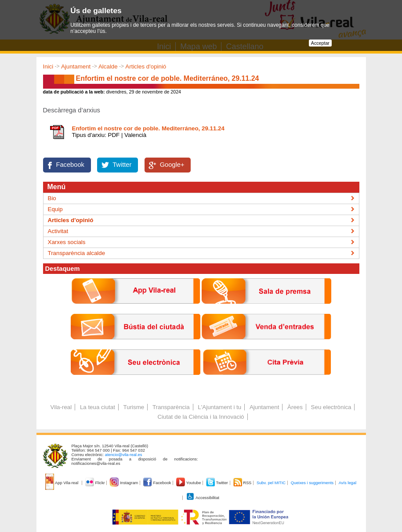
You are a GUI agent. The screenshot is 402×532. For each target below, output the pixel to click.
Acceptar (320, 43)
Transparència (171, 407)
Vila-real (61, 407)
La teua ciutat (98, 407)
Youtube (189, 483)
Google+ (172, 165)
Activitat (58, 231)
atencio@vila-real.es (124, 455)
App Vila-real (62, 483)
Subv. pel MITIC (271, 483)
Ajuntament (76, 66)
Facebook (70, 165)
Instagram (125, 483)
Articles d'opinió (146, 66)
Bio (52, 198)
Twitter (122, 165)
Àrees (295, 407)
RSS (243, 483)
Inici (48, 66)
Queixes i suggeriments (312, 483)
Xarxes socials (67, 242)
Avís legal (348, 483)
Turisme (134, 407)
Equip (55, 209)
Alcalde (108, 66)
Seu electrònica (331, 407)
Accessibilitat (203, 498)
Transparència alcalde (77, 253)
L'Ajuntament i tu (219, 407)
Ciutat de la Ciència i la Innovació (201, 417)
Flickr (96, 483)
